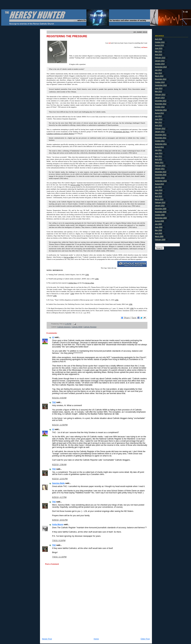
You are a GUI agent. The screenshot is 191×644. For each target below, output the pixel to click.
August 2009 (160, 221)
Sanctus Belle (59, 483)
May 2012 (158, 122)
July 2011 (158, 150)
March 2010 (159, 199)
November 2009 (161, 212)
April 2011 (159, 159)
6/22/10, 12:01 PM (60, 479)
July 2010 (158, 187)
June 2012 (159, 119)
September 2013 (161, 85)
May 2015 (158, 51)
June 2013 (159, 88)
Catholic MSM (77, 327)
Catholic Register (90, 327)
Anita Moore (58, 524)
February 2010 (160, 202)
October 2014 (160, 64)
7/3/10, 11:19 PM (59, 557)
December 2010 (161, 172)
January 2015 (160, 61)
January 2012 (160, 132)
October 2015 (160, 42)
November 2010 (161, 175)
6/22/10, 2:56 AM (59, 465)
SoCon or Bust (69, 257)
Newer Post (47, 639)
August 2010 (160, 184)
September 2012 (161, 110)
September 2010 (161, 181)
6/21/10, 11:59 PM (60, 425)
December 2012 (161, 101)
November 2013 (161, 79)
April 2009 (159, 233)
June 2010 (159, 190)
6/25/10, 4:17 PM (59, 497)
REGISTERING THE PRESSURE (67, 36)
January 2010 (160, 206)
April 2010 (159, 196)
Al (53, 337)
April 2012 (159, 125)
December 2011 (161, 135)
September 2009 (161, 218)
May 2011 (158, 156)
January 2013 (160, 98)
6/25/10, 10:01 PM (60, 520)
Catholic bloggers (64, 327)
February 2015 (160, 58)
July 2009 (158, 224)
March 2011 (159, 163)
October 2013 (160, 82)
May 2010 (158, 193)
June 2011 (159, 153)
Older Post (145, 639)
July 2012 (158, 116)
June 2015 (159, 48)
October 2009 (160, 215)
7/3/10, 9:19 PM (59, 541)
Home (96, 639)
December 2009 (161, 209)
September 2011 (161, 144)
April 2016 (159, 39)
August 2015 (160, 45)
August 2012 (160, 113)
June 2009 (159, 227)
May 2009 (158, 230)
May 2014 (158, 73)
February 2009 (160, 240)
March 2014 (159, 76)
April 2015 (159, 55)
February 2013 (160, 95)
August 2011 (160, 147)
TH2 (54, 402)
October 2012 (160, 107)
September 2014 (161, 67)
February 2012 (160, 129)
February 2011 (160, 166)
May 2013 (158, 91)
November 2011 (161, 138)
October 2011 (160, 141)
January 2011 (160, 169)
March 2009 (159, 236)
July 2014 (158, 70)
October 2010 (160, 178)
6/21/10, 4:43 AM (59, 398)
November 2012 (161, 104)
